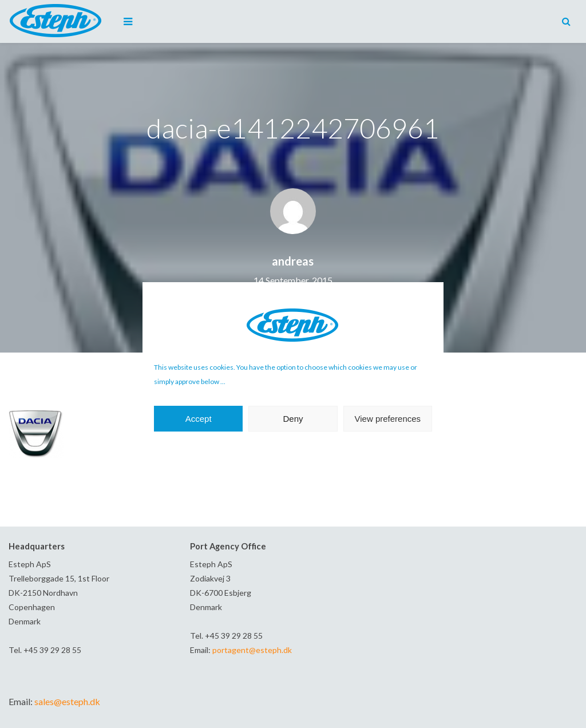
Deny (293, 419)
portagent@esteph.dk (252, 650)
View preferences (388, 419)
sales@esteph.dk (67, 701)
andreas (293, 261)
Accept (199, 419)
